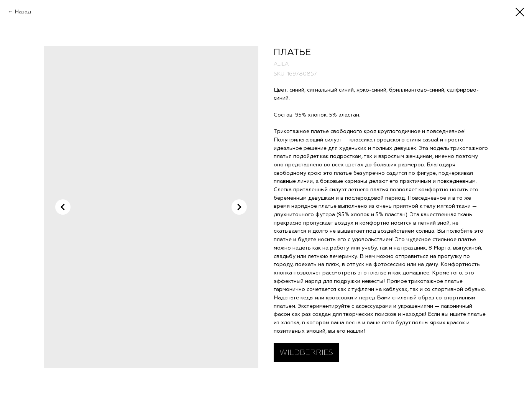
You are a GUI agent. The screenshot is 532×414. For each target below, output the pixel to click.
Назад (23, 12)
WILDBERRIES (306, 352)
